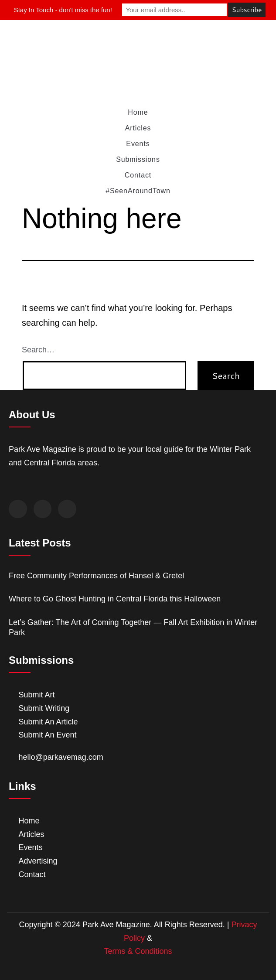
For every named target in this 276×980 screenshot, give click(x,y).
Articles (138, 128)
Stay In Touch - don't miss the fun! (63, 10)
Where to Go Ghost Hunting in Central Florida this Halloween (115, 599)
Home (138, 112)
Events (138, 144)
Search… (38, 350)
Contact (138, 175)
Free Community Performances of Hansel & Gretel (96, 576)
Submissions (138, 159)
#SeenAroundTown (138, 191)
